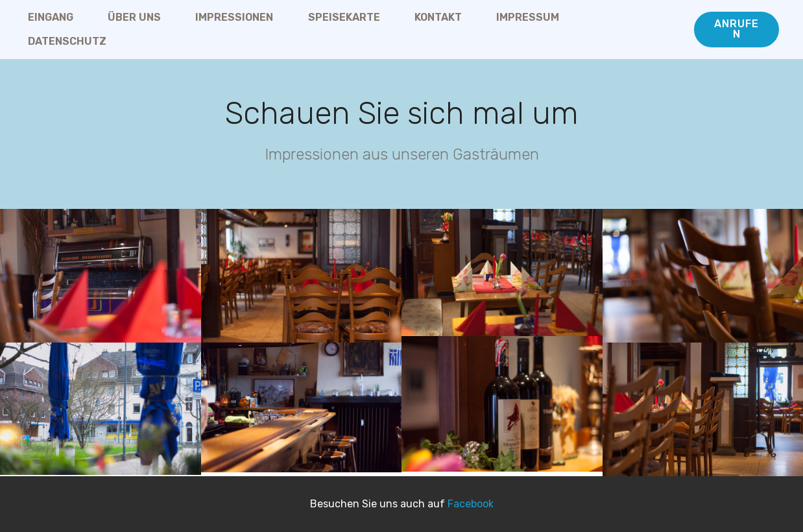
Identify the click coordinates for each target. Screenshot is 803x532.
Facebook (471, 504)
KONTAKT (438, 17)
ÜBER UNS (134, 17)
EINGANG (51, 17)
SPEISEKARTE (344, 17)
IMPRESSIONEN (234, 17)
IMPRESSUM (528, 17)
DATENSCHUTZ (67, 41)
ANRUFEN (737, 29)
